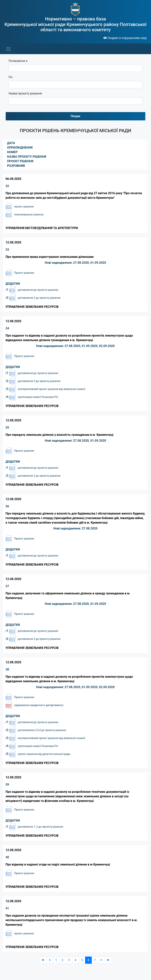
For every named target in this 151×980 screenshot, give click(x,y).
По (11, 77)
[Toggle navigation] (8, 49)
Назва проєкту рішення (25, 93)
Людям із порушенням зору (125, 38)
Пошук (75, 116)
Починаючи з (18, 61)
